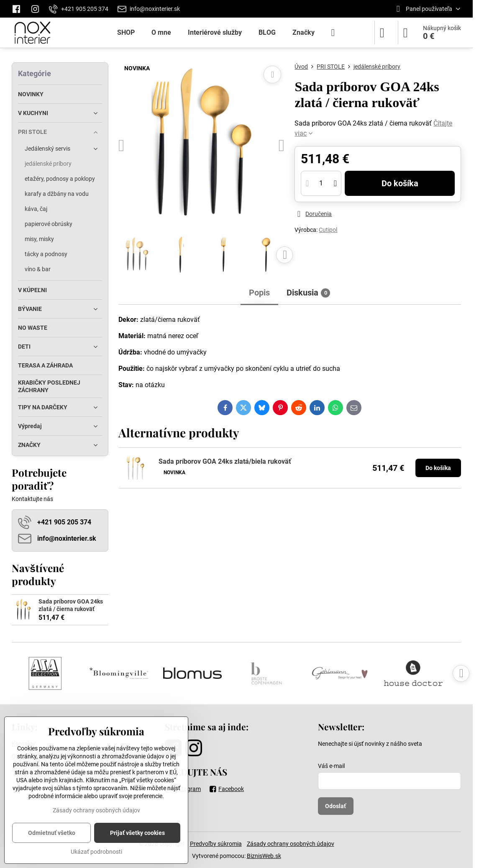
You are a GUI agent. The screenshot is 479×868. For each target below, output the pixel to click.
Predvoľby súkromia (216, 844)
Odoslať (336, 806)
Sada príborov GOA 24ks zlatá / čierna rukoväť (71, 605)
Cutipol (328, 230)
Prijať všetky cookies (137, 833)
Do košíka (400, 183)
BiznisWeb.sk (264, 856)
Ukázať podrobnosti (96, 852)
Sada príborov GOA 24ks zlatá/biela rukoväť (225, 461)
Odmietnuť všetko (52, 833)
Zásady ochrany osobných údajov (291, 844)
